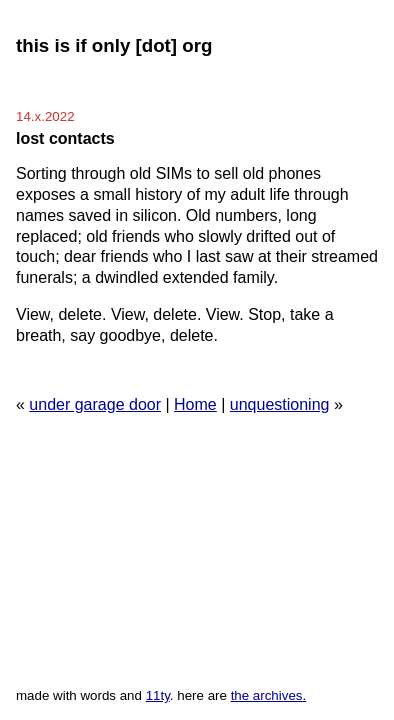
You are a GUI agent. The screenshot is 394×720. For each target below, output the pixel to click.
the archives (267, 695)
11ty (158, 695)
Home (195, 404)
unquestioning (280, 404)
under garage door (95, 404)
